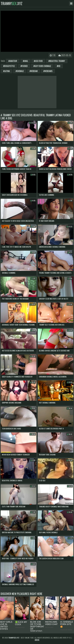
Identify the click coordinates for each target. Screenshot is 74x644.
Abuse (37, 640)
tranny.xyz (11, 3)
